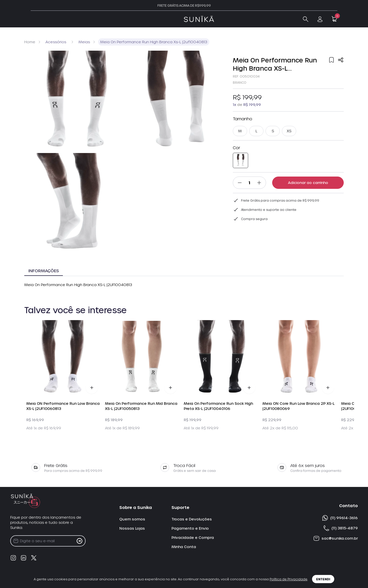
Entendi (323, 579)
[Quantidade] (249, 183)
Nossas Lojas (132, 528)
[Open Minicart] (334, 19)
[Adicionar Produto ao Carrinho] (92, 388)
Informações (44, 271)
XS (289, 131)
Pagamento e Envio (190, 528)
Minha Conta (184, 547)
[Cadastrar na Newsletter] (79, 541)
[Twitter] (34, 558)
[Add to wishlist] (331, 60)
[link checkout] (320, 19)
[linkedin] (24, 558)
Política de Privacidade (289, 579)
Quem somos (132, 519)
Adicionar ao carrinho (308, 183)
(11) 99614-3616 (340, 518)
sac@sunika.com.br (336, 538)
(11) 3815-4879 (341, 528)
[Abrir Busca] (306, 19)
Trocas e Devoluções (192, 519)
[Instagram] (13, 558)
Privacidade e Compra (193, 537)
